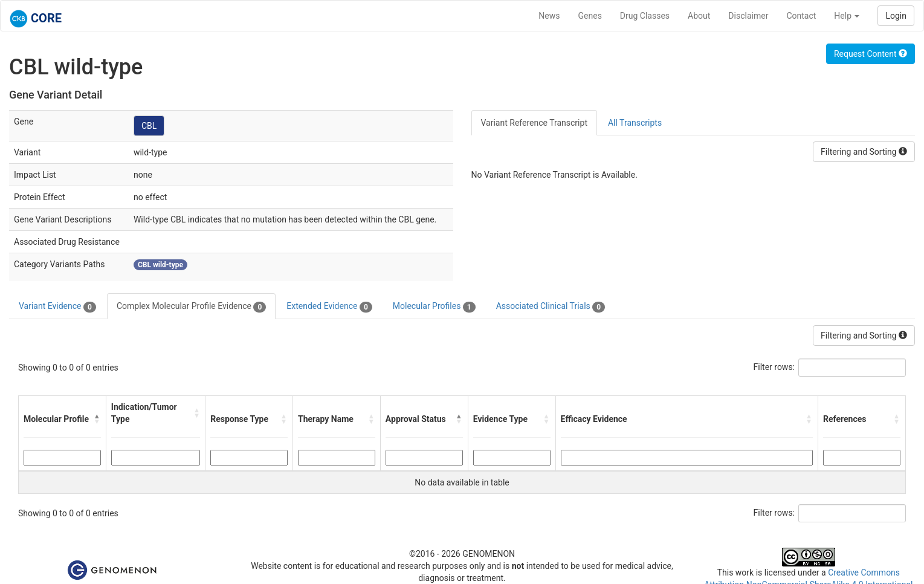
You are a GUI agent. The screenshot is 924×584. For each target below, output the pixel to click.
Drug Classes (645, 16)
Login (896, 16)
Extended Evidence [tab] (329, 307)
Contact (801, 16)
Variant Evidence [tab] (57, 307)
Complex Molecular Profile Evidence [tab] (191, 307)
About (699, 16)
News (549, 16)
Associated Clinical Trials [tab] (551, 307)
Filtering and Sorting (864, 152)
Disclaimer (748, 16)
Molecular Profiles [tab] (434, 307)
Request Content (871, 54)
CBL (149, 126)
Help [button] (847, 16)
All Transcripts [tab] (635, 123)
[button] (97, 419)
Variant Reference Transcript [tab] (534, 123)
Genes (590, 16)
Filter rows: (774, 367)
